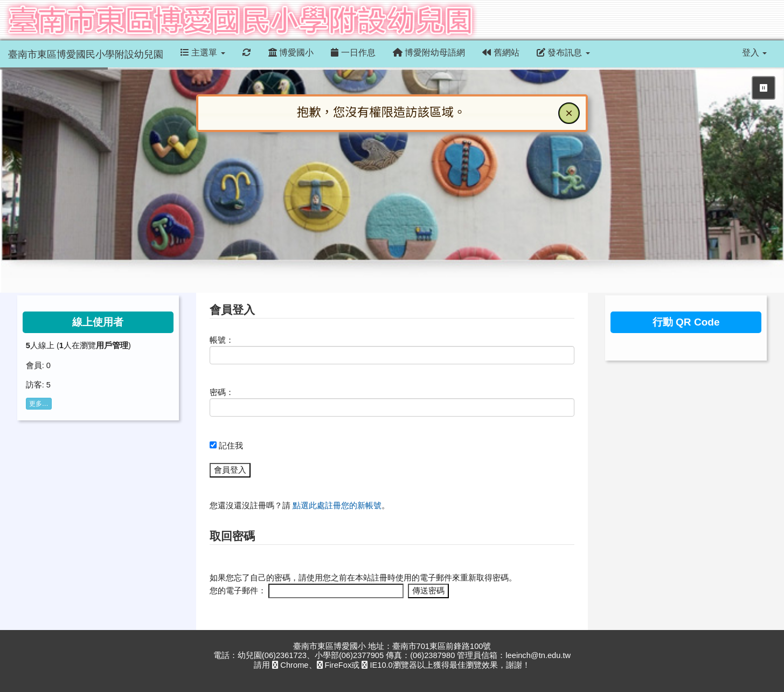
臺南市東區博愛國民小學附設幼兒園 (86, 54)
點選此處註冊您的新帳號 (337, 506)
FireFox (334, 665)
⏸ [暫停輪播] (764, 88)
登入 (754, 53)
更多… (39, 404)
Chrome (290, 665)
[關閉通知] (569, 113)
